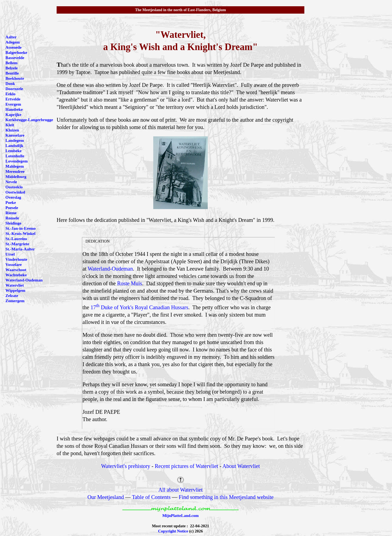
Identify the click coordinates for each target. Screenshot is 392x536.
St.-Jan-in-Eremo (21, 228)
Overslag (13, 197)
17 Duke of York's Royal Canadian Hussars (139, 307)
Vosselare (14, 265)
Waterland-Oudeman (110, 269)
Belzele (12, 68)
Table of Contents (151, 497)
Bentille (12, 73)
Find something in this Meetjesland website (226, 497)
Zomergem (15, 301)
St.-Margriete (17, 244)
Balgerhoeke (16, 53)
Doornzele (14, 89)
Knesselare (15, 135)
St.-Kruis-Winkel (20, 234)
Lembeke (13, 151)
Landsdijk (14, 146)
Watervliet (15, 285)
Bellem (11, 63)
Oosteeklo (14, 187)
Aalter (11, 37)
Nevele (11, 182)
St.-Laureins (16, 239)
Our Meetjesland (106, 497)
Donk (10, 84)
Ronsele (12, 218)
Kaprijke (13, 115)
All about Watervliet (180, 490)
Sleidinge (13, 223)
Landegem (15, 140)
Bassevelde (15, 58)
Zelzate (12, 296)
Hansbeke (14, 109)
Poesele (12, 208)
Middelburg (16, 177)
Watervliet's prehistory (126, 466)
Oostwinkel (15, 192)
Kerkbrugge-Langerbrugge (29, 120)
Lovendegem (17, 161)
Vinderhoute (16, 259)
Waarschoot (16, 270)
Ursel (10, 254)
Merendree (15, 171)
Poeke (11, 203)
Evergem (13, 104)
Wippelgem (15, 290)
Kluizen (12, 130)
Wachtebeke (16, 275)
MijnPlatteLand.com (180, 516)
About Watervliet (241, 466)
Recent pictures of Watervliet (187, 466)
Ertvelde (13, 99)
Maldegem (15, 166)
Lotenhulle (15, 156)
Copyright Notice (173, 531)
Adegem (13, 42)
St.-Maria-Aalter (20, 249)
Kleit (10, 125)
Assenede (13, 47)
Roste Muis (130, 283)
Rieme (11, 213)
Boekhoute (15, 78)
